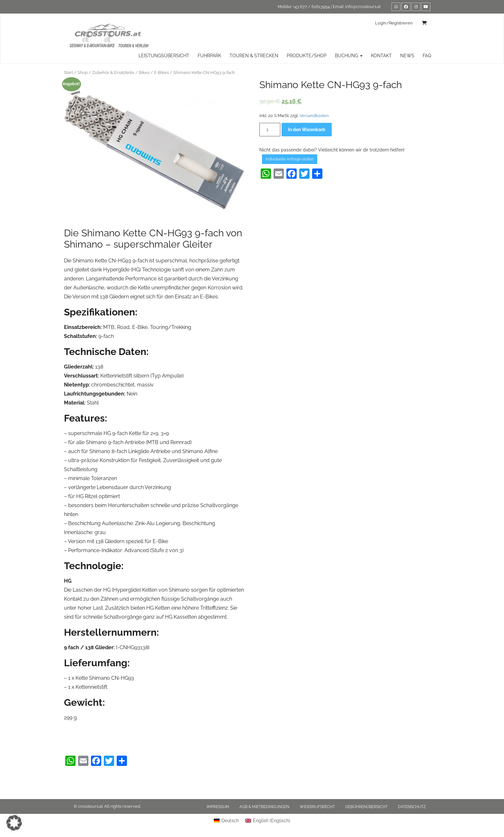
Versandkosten (314, 116)
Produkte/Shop (307, 56)
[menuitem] (226, 821)
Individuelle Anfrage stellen (290, 159)
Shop (83, 73)
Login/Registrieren (394, 23)
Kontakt (381, 56)
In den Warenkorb (307, 130)
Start (68, 73)
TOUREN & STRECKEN (254, 56)
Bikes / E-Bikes (154, 73)
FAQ (427, 56)
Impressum (218, 807)
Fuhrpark (209, 56)
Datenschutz (412, 807)
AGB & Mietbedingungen (264, 807)
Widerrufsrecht (317, 807)
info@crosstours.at (363, 7)
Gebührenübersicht (366, 807)
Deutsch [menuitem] (230, 821)
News (407, 56)
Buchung (349, 56)
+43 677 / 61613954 (311, 7)
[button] (14, 823)
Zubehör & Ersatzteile (113, 73)
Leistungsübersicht (164, 56)
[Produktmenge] (270, 130)
